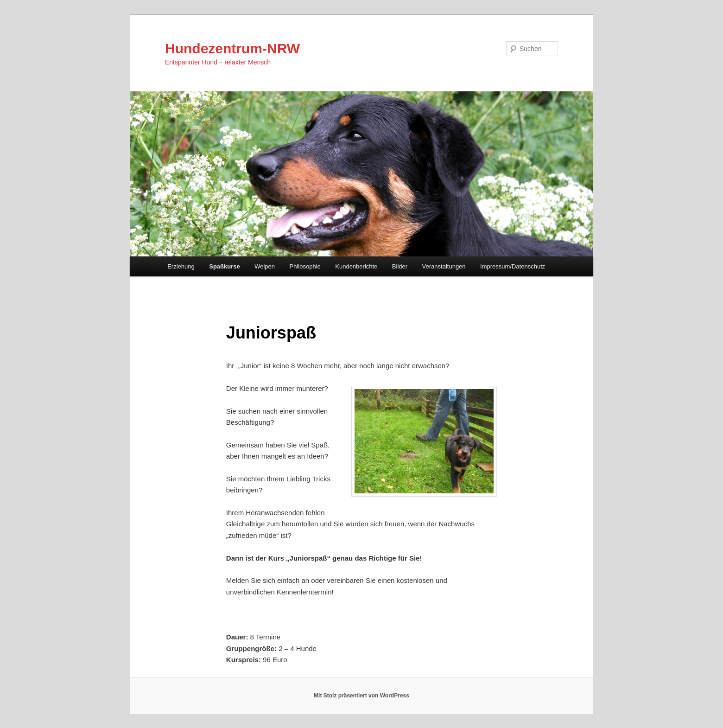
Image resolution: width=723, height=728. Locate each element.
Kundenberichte (356, 266)
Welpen (265, 266)
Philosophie (305, 266)
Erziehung (181, 266)
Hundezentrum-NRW (232, 48)
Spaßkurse (224, 266)
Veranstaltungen (444, 266)
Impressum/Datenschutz (513, 266)
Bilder (400, 266)
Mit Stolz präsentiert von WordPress (361, 696)
